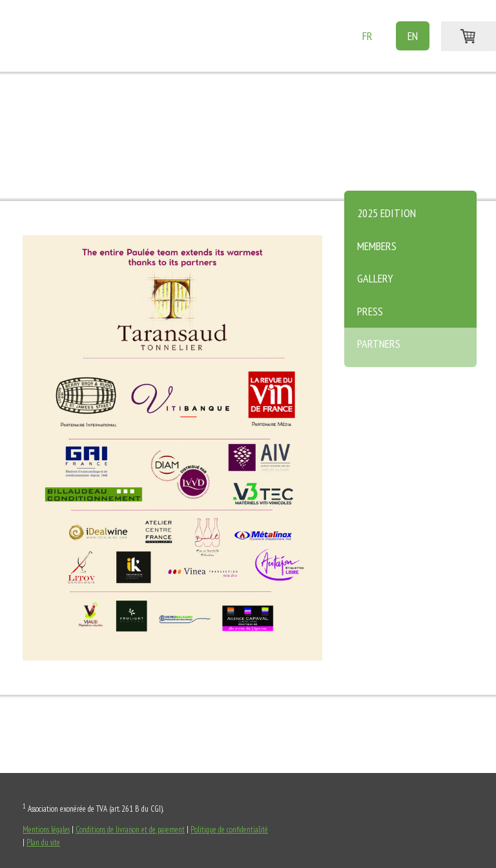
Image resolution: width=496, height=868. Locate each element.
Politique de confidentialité (229, 830)
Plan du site (43, 842)
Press (370, 311)
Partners (379, 344)
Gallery (375, 278)
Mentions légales (46, 830)
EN (413, 36)
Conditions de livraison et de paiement (130, 830)
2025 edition (387, 213)
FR (367, 36)
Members (377, 246)
